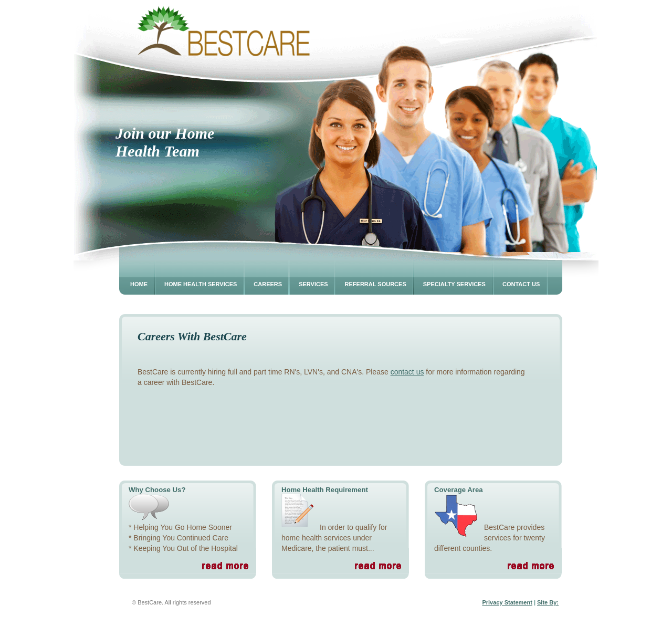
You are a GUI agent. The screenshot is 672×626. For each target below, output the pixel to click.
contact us (407, 372)
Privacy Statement (507, 602)
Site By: (548, 602)
